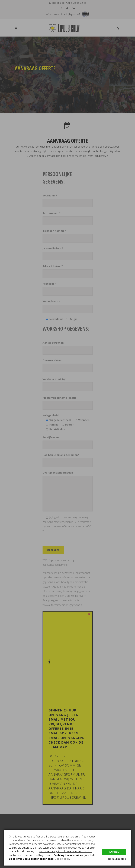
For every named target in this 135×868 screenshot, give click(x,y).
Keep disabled (117, 859)
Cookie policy (62, 859)
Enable (114, 852)
